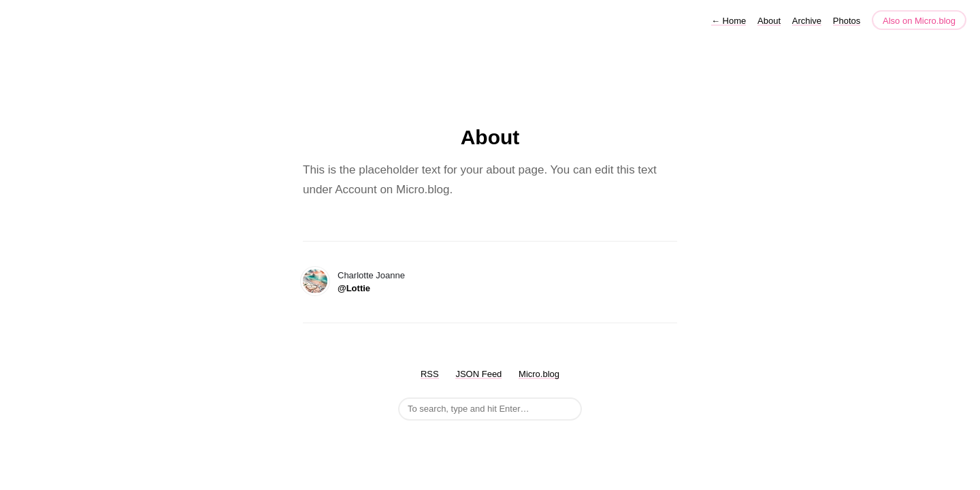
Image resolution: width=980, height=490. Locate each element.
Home (729, 21)
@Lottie (354, 288)
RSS (430, 374)
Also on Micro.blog (919, 21)
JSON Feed (478, 374)
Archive (807, 21)
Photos (847, 21)
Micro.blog (539, 374)
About (769, 21)
